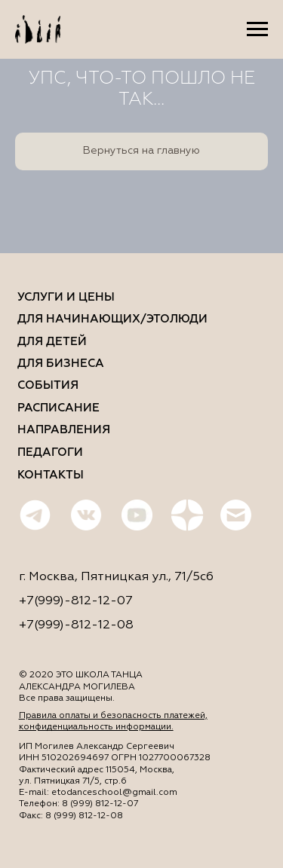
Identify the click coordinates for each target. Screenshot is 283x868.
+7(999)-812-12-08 (76, 625)
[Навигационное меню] (257, 29)
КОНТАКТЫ (51, 475)
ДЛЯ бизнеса (61, 364)
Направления (64, 430)
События (48, 385)
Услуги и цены (66, 297)
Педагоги (50, 452)
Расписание (58, 408)
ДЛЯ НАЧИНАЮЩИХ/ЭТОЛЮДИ (112, 319)
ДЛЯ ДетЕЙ (52, 342)
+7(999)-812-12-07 (76, 601)
